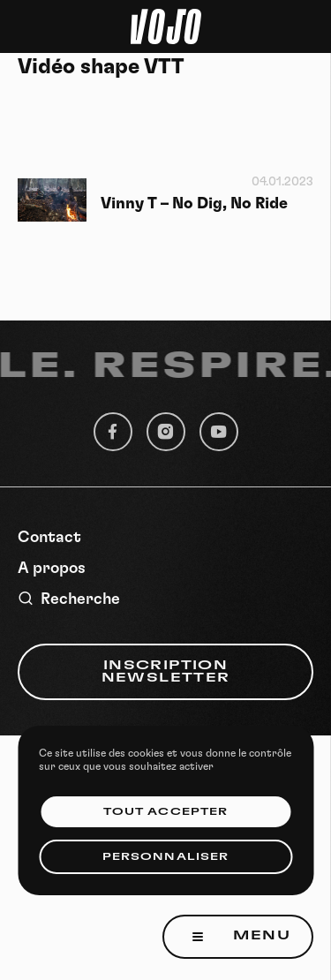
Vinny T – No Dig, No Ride (194, 204)
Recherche (69, 599)
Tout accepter (165, 812)
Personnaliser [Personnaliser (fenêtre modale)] (165, 857)
